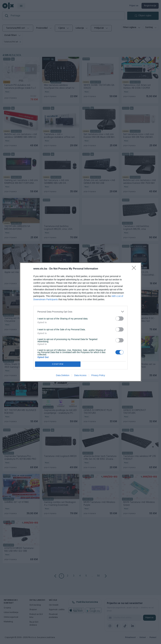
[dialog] (80, 322)
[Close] (135, 269)
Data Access (80, 375)
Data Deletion (63, 375)
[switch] (119, 319)
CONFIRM (58, 364)
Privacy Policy (98, 375)
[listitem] (80, 312)
